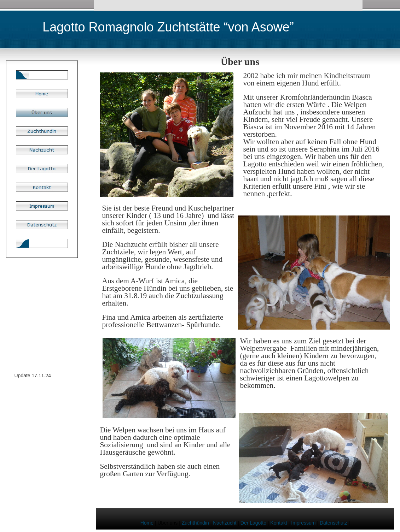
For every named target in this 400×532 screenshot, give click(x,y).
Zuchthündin (195, 523)
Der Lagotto (253, 523)
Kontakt (279, 523)
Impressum (303, 523)
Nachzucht (225, 523)
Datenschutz (334, 523)
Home (147, 523)
